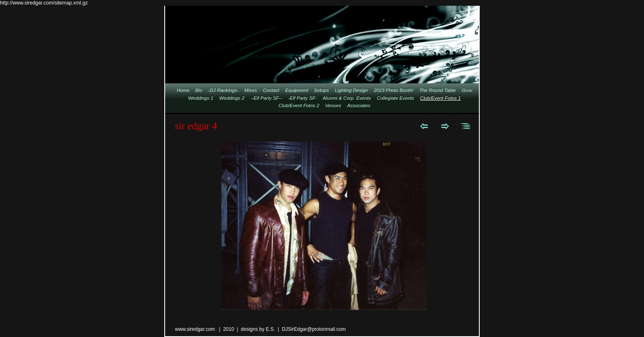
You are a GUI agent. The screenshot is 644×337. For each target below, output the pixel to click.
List (466, 126)
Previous (424, 126)
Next (445, 126)
